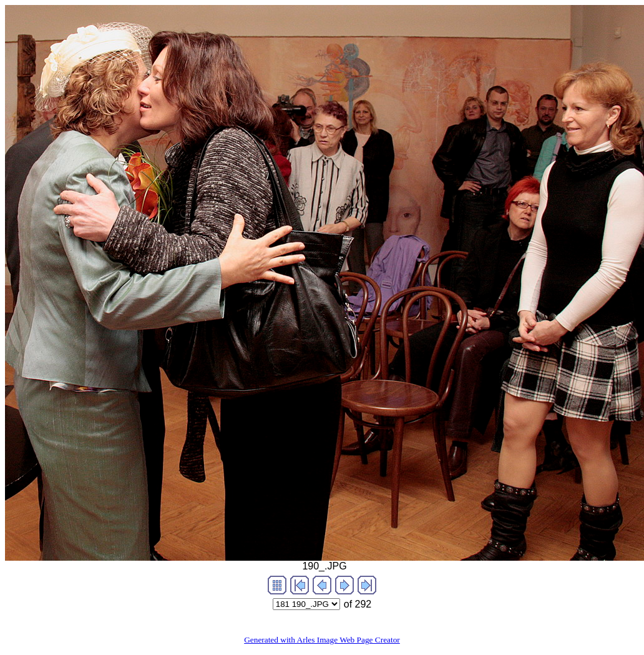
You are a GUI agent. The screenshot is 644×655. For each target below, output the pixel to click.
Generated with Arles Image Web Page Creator (322, 640)
